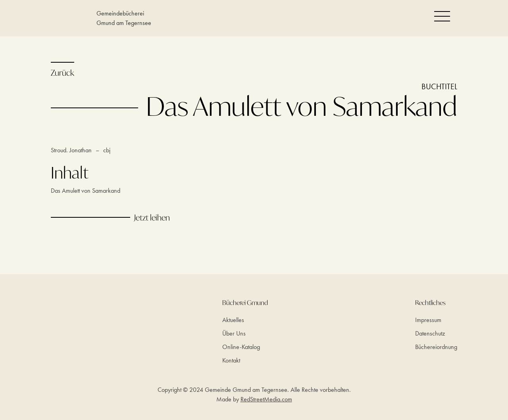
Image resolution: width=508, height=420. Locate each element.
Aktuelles (233, 320)
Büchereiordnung (436, 347)
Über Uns (234, 333)
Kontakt (231, 360)
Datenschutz (430, 333)
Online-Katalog (241, 347)
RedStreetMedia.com (266, 399)
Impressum (428, 320)
